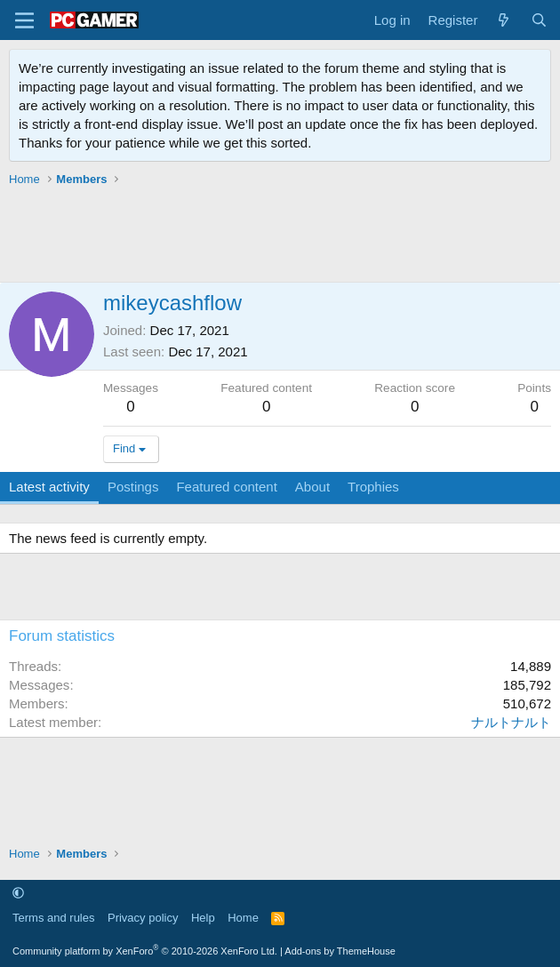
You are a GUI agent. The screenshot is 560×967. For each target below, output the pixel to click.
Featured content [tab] (226, 487)
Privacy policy (143, 918)
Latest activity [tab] (49, 487)
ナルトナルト (511, 722)
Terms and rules (53, 918)
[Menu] (24, 20)
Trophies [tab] (373, 487)
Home (243, 918)
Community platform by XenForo (145, 951)
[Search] (539, 20)
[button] (18, 893)
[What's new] (504, 20)
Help (203, 918)
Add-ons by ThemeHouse (340, 951)
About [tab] (312, 487)
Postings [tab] (133, 487)
